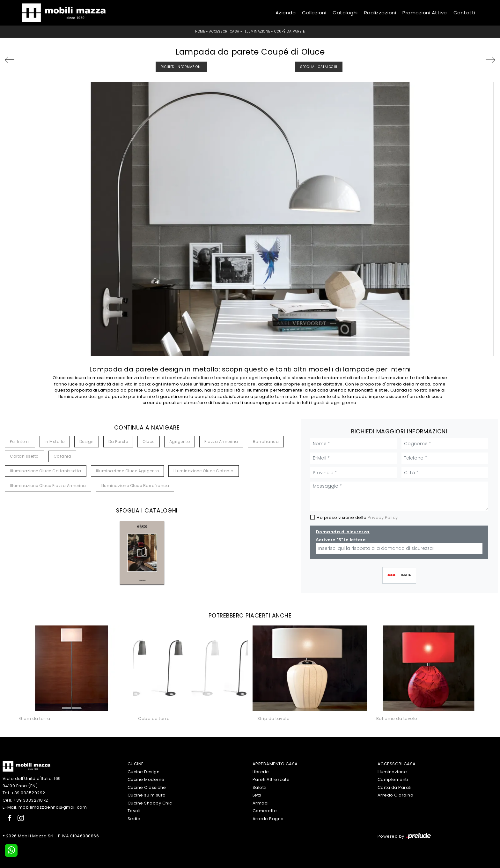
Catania (62, 456)
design (87, 441)
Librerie (261, 772)
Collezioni (314, 13)
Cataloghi (345, 13)
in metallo (55, 441)
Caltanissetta (24, 456)
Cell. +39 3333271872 (25, 800)
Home (200, 31)
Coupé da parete (290, 31)
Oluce (149, 441)
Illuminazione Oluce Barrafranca (135, 486)
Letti (257, 795)
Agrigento (180, 441)
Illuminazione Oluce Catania (204, 471)
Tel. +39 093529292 (24, 793)
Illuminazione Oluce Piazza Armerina (48, 486)
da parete (118, 441)
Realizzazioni (380, 13)
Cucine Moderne (146, 779)
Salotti (260, 787)
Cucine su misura (147, 795)
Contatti (464, 13)
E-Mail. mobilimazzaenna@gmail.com (45, 807)
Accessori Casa (224, 31)
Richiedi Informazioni (181, 67)
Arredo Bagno (268, 819)
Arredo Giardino (396, 795)
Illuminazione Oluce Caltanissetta (46, 471)
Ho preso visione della (357, 517)
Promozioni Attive (425, 13)
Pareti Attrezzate (271, 779)
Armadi (261, 803)
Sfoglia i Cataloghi (319, 67)
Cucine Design (144, 772)
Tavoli (134, 811)
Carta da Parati (395, 787)
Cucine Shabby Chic (150, 803)
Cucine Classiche (147, 787)
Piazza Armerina (221, 441)
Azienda (286, 13)
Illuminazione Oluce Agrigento (128, 471)
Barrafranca (266, 441)
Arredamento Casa (275, 764)
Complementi (393, 779)
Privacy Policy (383, 517)
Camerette (265, 811)
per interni (20, 441)
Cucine (136, 764)
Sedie (134, 819)
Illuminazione (257, 31)
